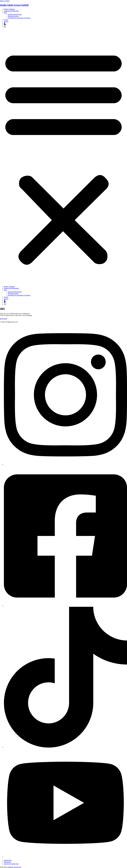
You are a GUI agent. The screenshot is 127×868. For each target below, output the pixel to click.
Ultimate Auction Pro (14, 867)
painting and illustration (11, 11)
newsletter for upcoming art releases (19, 18)
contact (6, 21)
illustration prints (13, 16)
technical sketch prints (15, 14)
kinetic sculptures (9, 9)
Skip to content (5, 1)
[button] (63, 157)
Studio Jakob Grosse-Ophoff (14, 5)
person (6, 20)
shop (5, 13)
